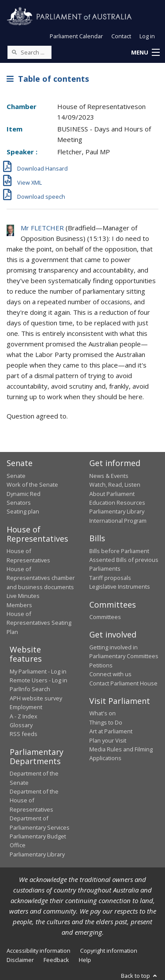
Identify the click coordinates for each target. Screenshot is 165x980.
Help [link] (85, 960)
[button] (145, 53)
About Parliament (112, 494)
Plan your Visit (108, 740)
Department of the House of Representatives (34, 800)
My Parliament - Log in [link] (38, 671)
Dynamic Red (24, 494)
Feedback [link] (56, 960)
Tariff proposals (110, 578)
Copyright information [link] (109, 951)
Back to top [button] (140, 976)
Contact (121, 36)
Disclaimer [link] (20, 960)
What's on (103, 713)
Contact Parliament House (123, 683)
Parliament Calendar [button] (76, 36)
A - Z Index (24, 716)
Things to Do (106, 722)
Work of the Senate (32, 485)
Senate (16, 476)
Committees (105, 617)
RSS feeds (24, 734)
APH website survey (36, 698)
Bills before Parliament (119, 551)
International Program (118, 521)
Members (19, 605)
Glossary (21, 725)
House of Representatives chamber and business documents (41, 578)
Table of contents (48, 79)
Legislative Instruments (120, 587)
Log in (147, 36)
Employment (26, 707)
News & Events (109, 476)
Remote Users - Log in (38, 680)
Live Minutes (23, 596)
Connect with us (110, 674)
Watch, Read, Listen (115, 485)
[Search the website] (29, 52)
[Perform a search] (14, 52)
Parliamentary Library (117, 511)
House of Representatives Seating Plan (39, 623)
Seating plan (23, 511)
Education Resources (117, 503)
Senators (19, 503)
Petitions (101, 665)
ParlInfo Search (30, 689)
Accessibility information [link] (38, 951)
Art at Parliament (111, 731)
